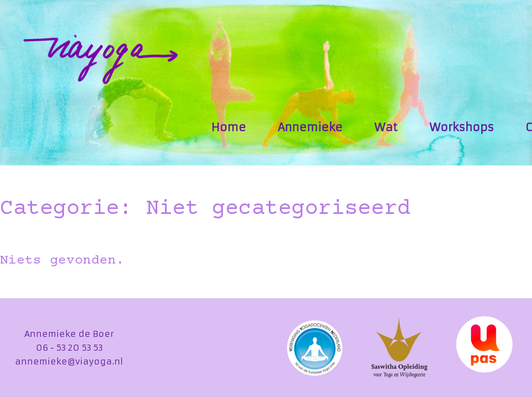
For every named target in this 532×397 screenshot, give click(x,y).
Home (229, 127)
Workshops (462, 127)
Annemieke (310, 127)
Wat (386, 127)
